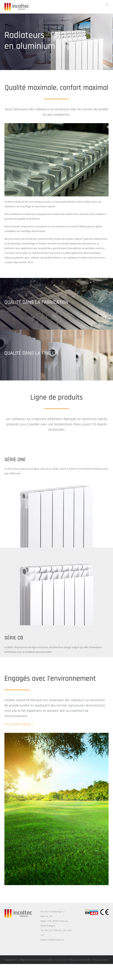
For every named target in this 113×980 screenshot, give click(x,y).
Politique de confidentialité (80, 960)
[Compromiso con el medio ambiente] (56, 734)
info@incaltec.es (56, 940)
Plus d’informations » (19, 724)
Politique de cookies (100, 960)
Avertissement (61, 960)
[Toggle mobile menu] (107, 4)
